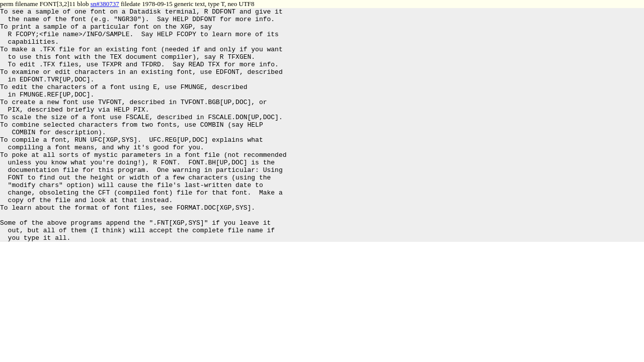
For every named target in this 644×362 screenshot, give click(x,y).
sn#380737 (105, 4)
